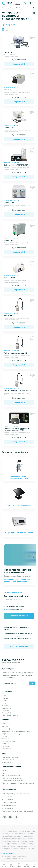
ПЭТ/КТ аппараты (8, 744)
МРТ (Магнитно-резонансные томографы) (16, 731)
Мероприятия (7, 708)
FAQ (3, 773)
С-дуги (4, 736)
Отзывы (5, 701)
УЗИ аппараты (7, 724)
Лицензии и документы (10, 715)
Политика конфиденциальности (13, 778)
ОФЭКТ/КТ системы (9, 741)
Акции (4, 771)
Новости (5, 705)
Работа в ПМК (7, 713)
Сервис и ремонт (8, 760)
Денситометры (7, 749)
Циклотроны (6, 746)
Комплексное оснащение (10, 757)
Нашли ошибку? (8, 853)
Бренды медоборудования (11, 776)
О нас (4, 696)
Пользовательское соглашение (12, 781)
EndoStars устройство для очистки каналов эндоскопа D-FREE (19, 428)
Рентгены (5, 726)
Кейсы (4, 703)
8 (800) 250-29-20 (13, 660)
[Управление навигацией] (35, 3)
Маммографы (6, 729)
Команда (5, 698)
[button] (9, 25)
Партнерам (6, 710)
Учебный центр (7, 762)
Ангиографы (6, 739)
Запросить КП (19, 64)
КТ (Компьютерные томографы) (13, 734)
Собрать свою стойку (19, 646)
